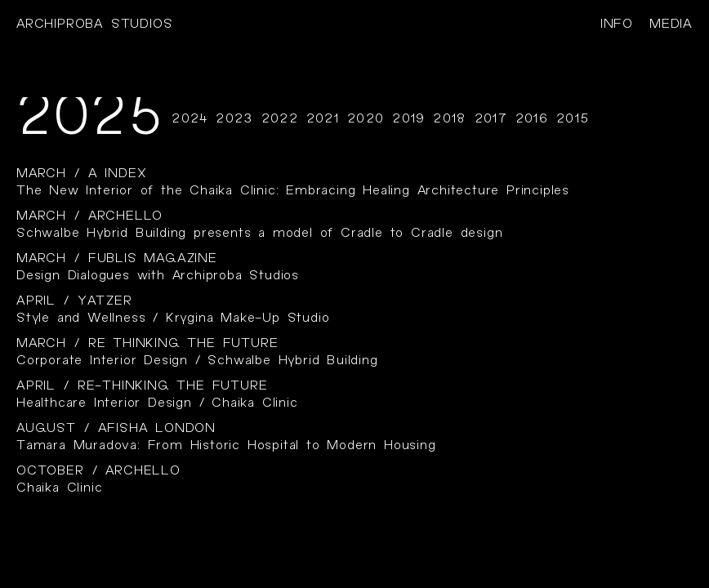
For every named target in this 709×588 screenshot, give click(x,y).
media (671, 24)
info (617, 24)
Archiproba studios (94, 24)
